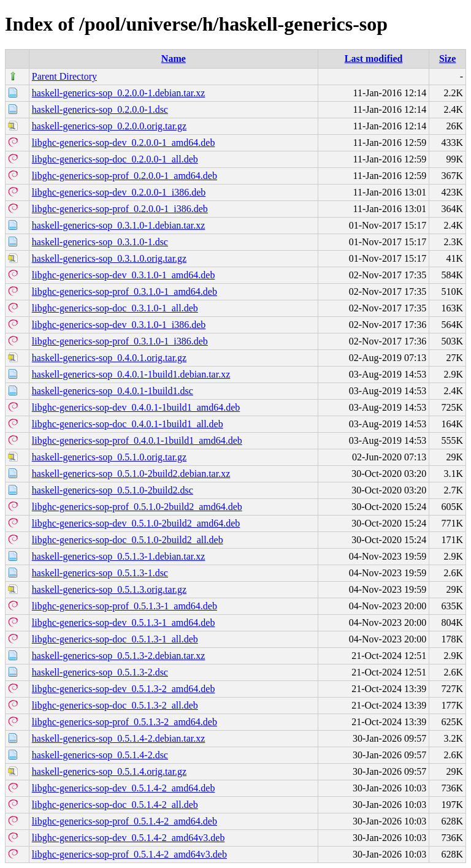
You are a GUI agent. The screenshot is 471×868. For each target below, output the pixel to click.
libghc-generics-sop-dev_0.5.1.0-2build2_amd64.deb (136, 523)
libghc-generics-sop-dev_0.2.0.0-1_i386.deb (119, 192)
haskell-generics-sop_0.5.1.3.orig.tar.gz (109, 589)
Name (174, 59)
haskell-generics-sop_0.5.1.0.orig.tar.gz (109, 457)
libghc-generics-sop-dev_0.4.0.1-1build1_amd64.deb (136, 407)
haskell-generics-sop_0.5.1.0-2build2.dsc (113, 490)
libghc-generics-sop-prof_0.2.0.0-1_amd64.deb (124, 176)
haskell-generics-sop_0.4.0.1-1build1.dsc (113, 391)
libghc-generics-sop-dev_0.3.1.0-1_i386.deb (119, 325)
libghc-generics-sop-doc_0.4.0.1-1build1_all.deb (128, 424)
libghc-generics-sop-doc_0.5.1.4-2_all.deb (115, 805)
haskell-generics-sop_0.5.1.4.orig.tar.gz (109, 771)
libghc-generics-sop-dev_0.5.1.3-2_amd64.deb (124, 689)
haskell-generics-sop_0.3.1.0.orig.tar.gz (109, 258)
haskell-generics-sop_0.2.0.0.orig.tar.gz (109, 126)
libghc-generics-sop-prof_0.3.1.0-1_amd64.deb (124, 291)
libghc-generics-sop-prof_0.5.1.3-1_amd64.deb (124, 606)
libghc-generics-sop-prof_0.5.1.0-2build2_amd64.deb (137, 507)
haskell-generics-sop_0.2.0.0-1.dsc (100, 109)
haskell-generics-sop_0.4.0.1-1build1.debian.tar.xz (131, 374)
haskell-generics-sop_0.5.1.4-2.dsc (100, 755)
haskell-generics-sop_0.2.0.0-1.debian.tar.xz (119, 93)
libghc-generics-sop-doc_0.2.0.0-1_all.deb (115, 159)
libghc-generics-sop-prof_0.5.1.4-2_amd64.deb (124, 821)
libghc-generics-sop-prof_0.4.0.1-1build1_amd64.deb (137, 440)
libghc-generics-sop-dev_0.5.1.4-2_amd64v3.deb (128, 838)
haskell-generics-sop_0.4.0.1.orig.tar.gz (109, 358)
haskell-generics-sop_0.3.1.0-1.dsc (100, 242)
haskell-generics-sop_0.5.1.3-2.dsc (100, 672)
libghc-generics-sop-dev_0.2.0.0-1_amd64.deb (124, 143)
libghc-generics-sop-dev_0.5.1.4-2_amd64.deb (124, 788)
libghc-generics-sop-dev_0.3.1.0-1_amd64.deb (124, 275)
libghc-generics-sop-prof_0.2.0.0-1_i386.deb (120, 209)
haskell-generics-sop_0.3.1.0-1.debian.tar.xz (119, 225)
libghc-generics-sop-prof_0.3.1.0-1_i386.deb (120, 341)
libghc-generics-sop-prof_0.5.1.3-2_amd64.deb (124, 722)
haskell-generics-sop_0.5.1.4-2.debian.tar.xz (119, 738)
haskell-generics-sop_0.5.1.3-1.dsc (100, 573)
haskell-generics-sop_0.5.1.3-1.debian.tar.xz (119, 556)
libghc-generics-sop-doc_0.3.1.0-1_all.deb (115, 308)
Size (448, 59)
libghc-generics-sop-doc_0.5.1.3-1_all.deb (115, 639)
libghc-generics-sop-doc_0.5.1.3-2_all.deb (115, 705)
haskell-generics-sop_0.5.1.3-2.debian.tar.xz (119, 656)
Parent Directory (64, 76)
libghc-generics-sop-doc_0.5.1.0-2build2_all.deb (128, 540)
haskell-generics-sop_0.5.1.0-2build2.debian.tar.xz (131, 474)
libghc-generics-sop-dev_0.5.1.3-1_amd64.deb (124, 622)
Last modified (374, 59)
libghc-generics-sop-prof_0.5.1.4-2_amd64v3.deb (129, 854)
